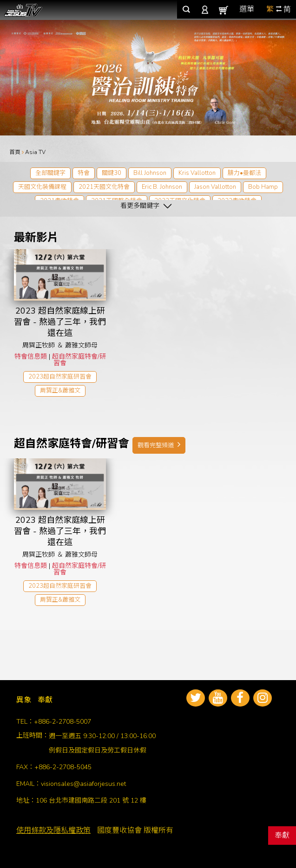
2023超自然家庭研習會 (60, 377)
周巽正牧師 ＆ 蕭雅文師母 (60, 345)
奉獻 (282, 836)
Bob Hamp (263, 187)
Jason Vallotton (215, 187)
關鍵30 (112, 173)
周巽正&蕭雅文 (60, 391)
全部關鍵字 (50, 173)
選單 (247, 9)
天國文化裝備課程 (42, 187)
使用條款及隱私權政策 (53, 830)
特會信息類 (31, 357)
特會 (84, 173)
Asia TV (35, 152)
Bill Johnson (150, 173)
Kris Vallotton (197, 173)
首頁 (15, 152)
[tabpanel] (148, 78)
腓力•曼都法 (244, 173)
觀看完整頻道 (159, 445)
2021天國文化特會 (104, 187)
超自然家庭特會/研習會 (79, 360)
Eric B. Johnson (162, 187)
